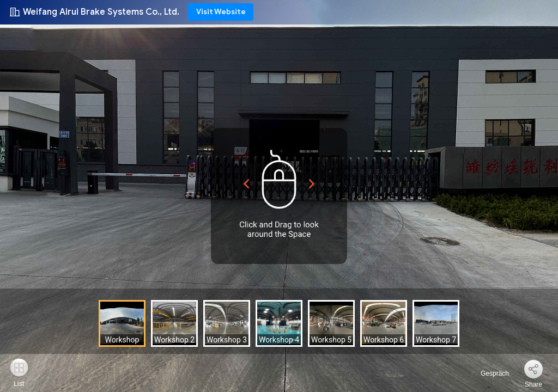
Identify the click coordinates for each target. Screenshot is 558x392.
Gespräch (489, 373)
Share (533, 384)
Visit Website (221, 12)
